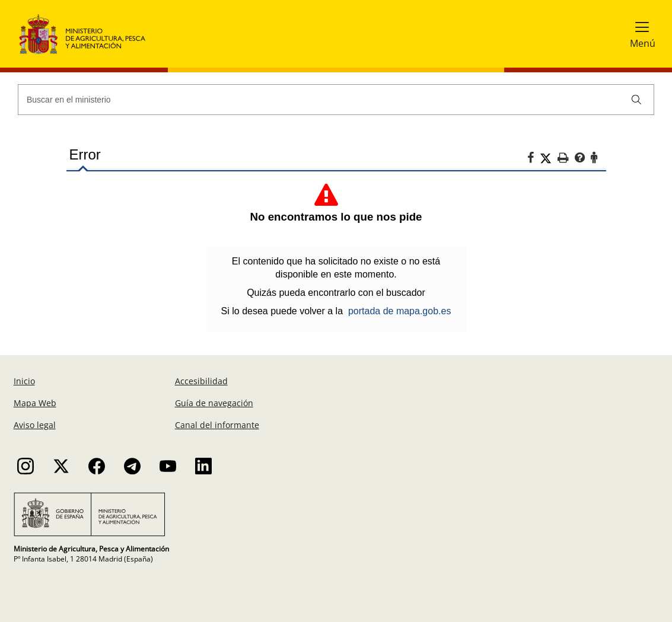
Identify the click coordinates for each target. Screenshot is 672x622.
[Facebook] (534, 160)
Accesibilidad (201, 381)
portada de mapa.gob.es (399, 311)
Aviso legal (35, 425)
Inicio (24, 381)
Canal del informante (217, 425)
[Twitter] (549, 158)
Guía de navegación (214, 403)
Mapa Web (35, 403)
